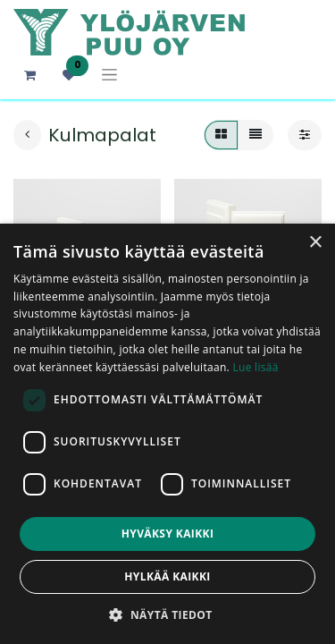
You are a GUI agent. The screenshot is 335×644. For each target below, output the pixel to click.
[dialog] (167, 434)
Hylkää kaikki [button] (167, 576)
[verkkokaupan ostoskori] (29, 75)
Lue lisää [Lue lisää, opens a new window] (255, 367)
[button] (167, 614)
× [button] (315, 243)
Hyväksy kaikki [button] (168, 534)
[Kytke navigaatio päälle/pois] (109, 75)
